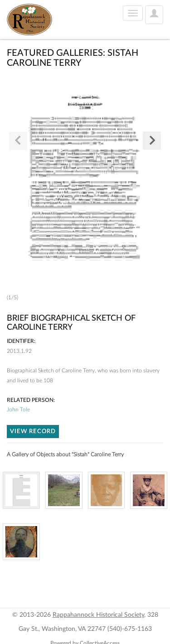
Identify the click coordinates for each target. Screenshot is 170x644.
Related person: (31, 400)
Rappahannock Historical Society (98, 615)
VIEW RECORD (33, 432)
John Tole (18, 410)
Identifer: (21, 341)
